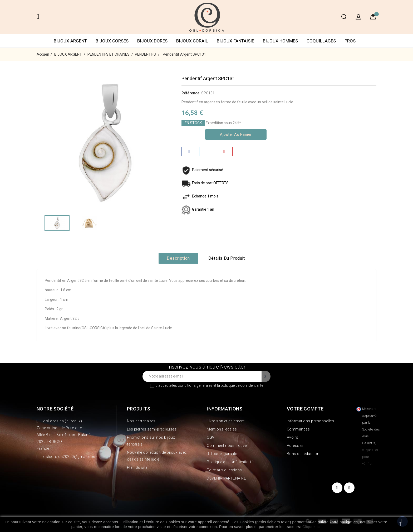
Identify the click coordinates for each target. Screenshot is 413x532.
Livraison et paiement (226, 421)
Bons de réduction (303, 454)
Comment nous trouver (227, 446)
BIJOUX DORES (152, 41)
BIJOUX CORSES (112, 41)
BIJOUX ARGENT (70, 41)
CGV (211, 437)
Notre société (55, 409)
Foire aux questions (224, 470)
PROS (350, 41)
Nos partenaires (141, 421)
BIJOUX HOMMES (280, 41)
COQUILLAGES (321, 41)
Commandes (298, 429)
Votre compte (305, 409)
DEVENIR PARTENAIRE (226, 478)
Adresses (295, 446)
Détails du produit (227, 258)
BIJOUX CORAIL (192, 41)
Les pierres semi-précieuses (152, 429)
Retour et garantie (222, 454)
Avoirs (293, 437)
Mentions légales (222, 429)
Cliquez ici (311, 527)
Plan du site (137, 467)
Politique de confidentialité (230, 462)
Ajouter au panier (236, 134)
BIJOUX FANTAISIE (235, 41)
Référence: (191, 93)
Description (178, 258)
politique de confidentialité (242, 385)
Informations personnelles (311, 421)
